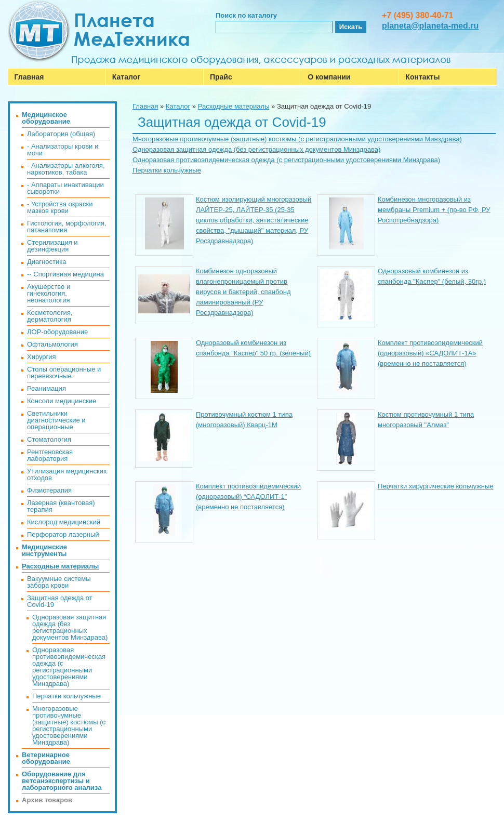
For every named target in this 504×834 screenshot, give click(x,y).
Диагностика (47, 262)
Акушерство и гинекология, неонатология (49, 293)
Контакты (422, 77)
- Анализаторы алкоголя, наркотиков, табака (66, 169)
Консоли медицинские (62, 401)
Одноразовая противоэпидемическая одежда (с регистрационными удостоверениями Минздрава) (286, 160)
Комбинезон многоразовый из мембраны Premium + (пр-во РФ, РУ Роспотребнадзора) (434, 210)
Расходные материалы (234, 106)
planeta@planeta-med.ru (430, 26)
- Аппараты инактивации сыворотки (65, 188)
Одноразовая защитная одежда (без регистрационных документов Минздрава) (256, 149)
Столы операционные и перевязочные (64, 373)
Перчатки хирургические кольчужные (436, 486)
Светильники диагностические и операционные (56, 420)
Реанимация (47, 388)
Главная (29, 77)
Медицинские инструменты (44, 550)
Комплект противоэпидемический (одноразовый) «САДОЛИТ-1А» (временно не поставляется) (430, 353)
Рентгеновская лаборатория (50, 455)
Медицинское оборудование (46, 118)
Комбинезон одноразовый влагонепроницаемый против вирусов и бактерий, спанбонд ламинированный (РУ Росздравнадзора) (243, 292)
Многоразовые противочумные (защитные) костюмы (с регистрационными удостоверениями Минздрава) (297, 139)
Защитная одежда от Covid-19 (60, 601)
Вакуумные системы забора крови (59, 582)
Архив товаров (47, 800)
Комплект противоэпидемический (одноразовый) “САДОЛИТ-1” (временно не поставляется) (248, 497)
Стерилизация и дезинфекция (52, 246)
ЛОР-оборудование (57, 332)
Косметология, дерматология (50, 316)
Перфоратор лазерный (63, 534)
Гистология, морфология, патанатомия (67, 227)
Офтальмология (52, 344)
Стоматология (49, 439)
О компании (329, 77)
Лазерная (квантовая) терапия (61, 506)
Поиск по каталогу (246, 15)
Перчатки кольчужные (167, 170)
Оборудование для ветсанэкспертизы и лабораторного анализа (62, 781)
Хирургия (42, 357)
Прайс (221, 77)
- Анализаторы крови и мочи (63, 150)
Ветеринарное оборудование (46, 758)
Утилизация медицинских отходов (67, 474)
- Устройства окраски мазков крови (60, 207)
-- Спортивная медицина (65, 274)
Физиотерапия (49, 490)
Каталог (126, 77)
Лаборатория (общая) (61, 134)
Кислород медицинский (64, 522)
